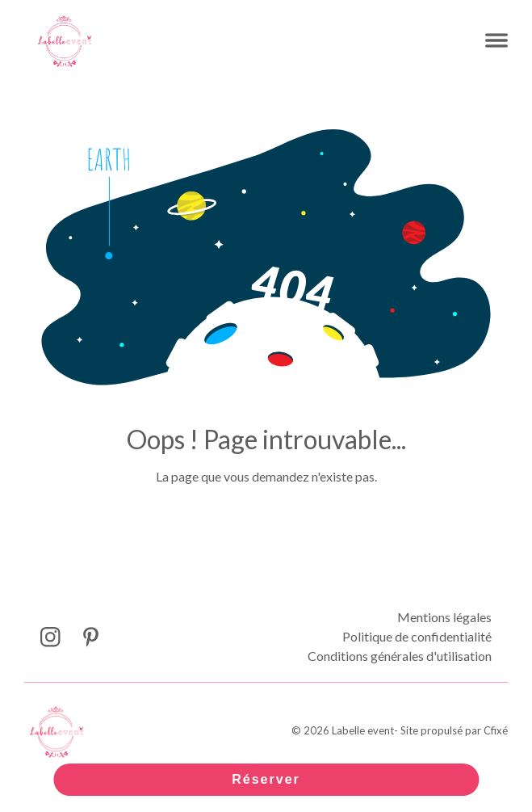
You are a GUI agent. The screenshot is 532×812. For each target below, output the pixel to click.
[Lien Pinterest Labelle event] (91, 637)
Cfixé (496, 730)
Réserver (266, 779)
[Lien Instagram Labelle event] (50, 637)
